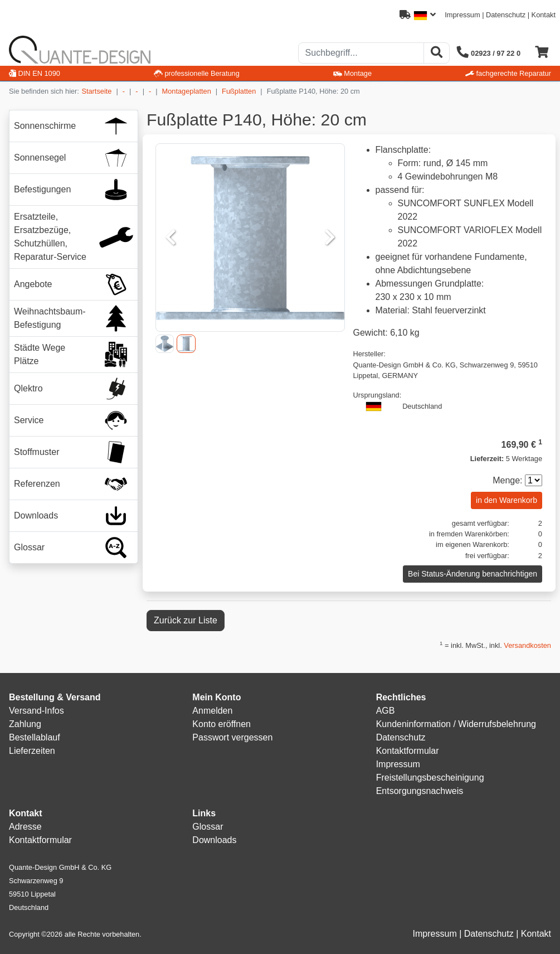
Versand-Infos (36, 711)
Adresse (25, 827)
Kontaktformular (408, 751)
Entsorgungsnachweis (420, 791)
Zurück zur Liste (186, 620)
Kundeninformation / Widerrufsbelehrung (456, 724)
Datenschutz (506, 15)
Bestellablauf (35, 737)
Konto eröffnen (221, 724)
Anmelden (212, 711)
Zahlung (25, 724)
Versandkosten (527, 645)
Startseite (96, 91)
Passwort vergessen (232, 737)
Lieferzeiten (32, 751)
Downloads (214, 840)
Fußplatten (239, 91)
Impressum (462, 15)
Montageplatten (187, 91)
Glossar (208, 827)
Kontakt (544, 15)
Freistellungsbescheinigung (430, 778)
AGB (386, 711)
